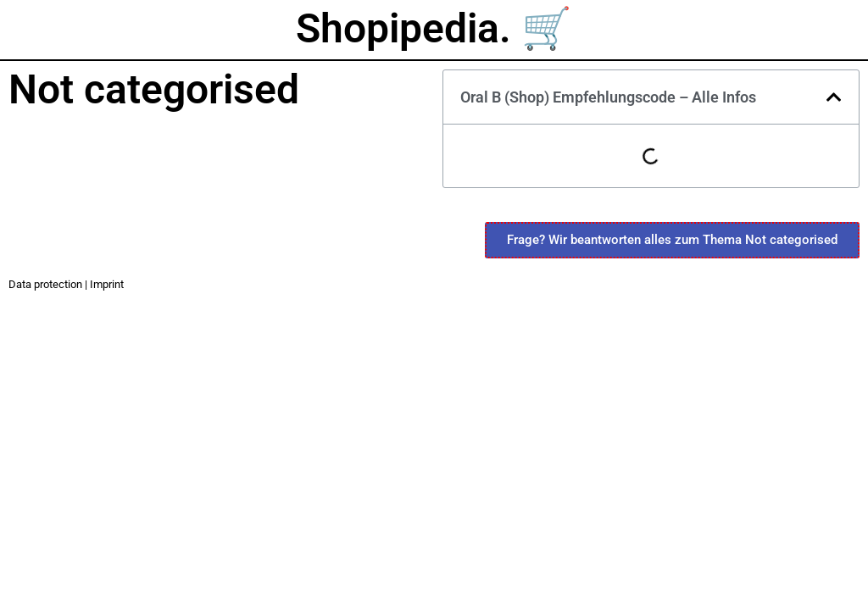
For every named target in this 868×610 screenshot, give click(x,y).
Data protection (45, 284)
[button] (834, 97)
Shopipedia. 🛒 (434, 28)
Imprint (107, 284)
